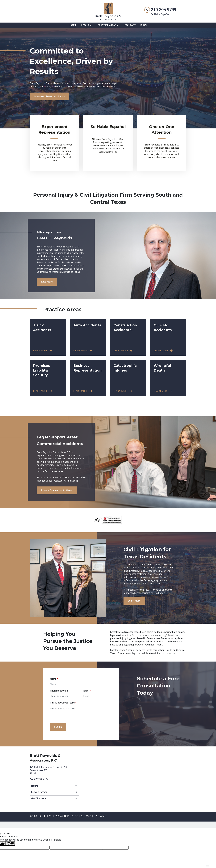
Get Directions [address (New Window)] (54, 799)
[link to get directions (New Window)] (54, 770)
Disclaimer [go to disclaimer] (101, 816)
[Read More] (47, 282)
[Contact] (130, 25)
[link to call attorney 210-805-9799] (160, 10)
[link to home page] (108, 11)
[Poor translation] (10, 843)
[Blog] (143, 25)
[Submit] (58, 727)
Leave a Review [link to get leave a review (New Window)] (54, 792)
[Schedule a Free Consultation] (49, 96)
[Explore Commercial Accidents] (57, 490)
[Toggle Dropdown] (92, 25)
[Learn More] (134, 601)
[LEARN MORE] (43, 351)
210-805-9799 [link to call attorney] (39, 779)
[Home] (73, 25)
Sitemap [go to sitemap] (86, 816)
